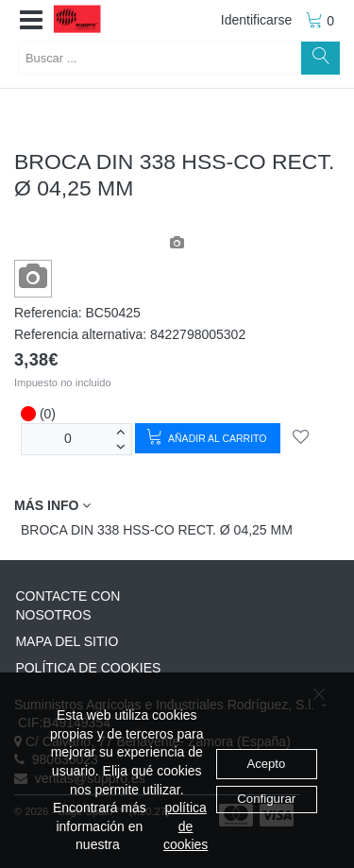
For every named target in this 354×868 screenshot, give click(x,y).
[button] (31, 21)
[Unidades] (68, 439)
